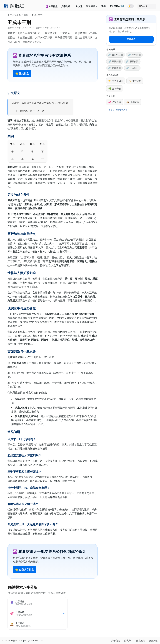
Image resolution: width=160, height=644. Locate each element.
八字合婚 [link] (66, 6)
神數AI (14, 640)
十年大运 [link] (78, 6)
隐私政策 (141, 640)
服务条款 (153, 640)
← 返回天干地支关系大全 (117, 110)
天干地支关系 (14, 15)
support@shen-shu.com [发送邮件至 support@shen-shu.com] (32, 640)
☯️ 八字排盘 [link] (51, 6)
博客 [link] (103, 6)
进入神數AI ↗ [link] (117, 6)
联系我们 (128, 640)
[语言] (147, 6)
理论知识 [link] (92, 6)
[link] (14, 6)
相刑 (26, 15)
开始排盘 (131, 39)
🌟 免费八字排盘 (25, 570)
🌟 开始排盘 (22, 73)
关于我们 (116, 640)
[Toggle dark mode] (131, 6)
